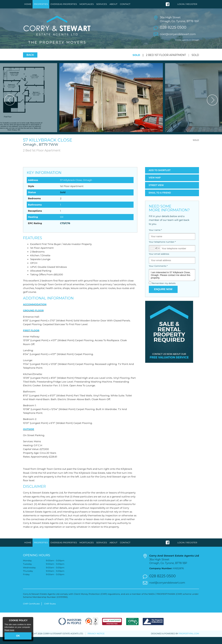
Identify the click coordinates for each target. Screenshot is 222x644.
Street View (156, 192)
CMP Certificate (31, 611)
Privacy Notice (96, 641)
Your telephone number (162, 249)
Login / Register (187, 4)
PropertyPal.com (189, 641)
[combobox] (155, 255)
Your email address (159, 261)
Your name (155, 237)
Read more (9, 630)
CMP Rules (50, 611)
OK (18, 636)
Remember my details (164, 290)
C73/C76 (65, 230)
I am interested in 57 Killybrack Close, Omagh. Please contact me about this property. (172, 282)
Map (155, 185)
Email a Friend (160, 200)
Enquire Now (163, 296)
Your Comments (158, 273)
